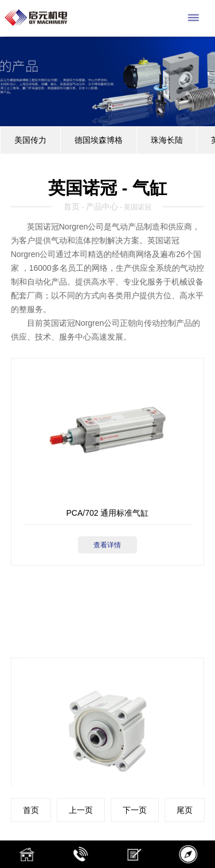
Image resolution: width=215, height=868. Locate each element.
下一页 (135, 810)
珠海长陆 (167, 140)
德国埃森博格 (99, 140)
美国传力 (30, 140)
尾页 (185, 810)
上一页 (81, 810)
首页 (72, 207)
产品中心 (102, 207)
